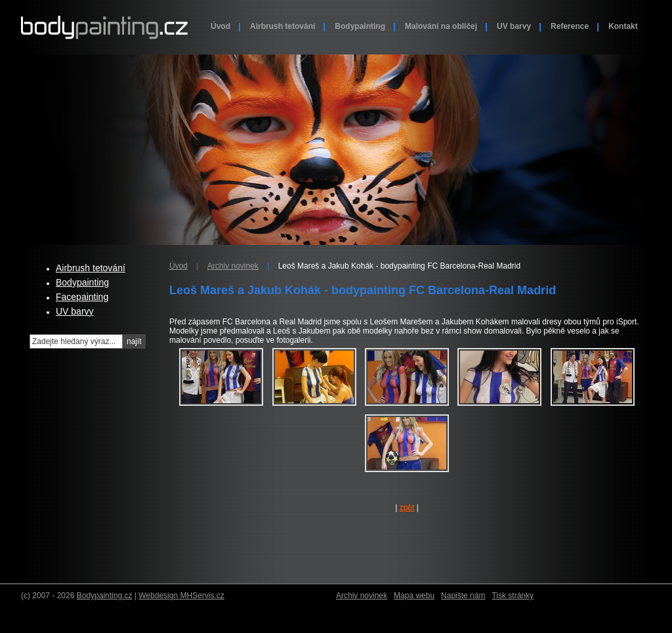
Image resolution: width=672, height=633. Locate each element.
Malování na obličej (441, 26)
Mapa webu (414, 596)
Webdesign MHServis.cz (181, 596)
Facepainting (82, 297)
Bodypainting (360, 26)
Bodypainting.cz (105, 596)
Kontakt (623, 26)
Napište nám (463, 596)
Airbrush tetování (283, 26)
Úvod (220, 26)
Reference (570, 26)
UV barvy (514, 26)
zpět (407, 508)
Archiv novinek (233, 266)
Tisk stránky (513, 596)
